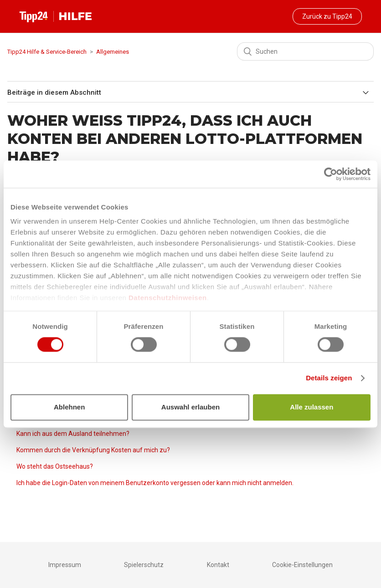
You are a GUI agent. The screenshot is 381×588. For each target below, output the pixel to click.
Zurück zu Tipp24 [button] (327, 16)
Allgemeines (113, 52)
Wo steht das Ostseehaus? (55, 466)
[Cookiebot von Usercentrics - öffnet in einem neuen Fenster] (331, 174)
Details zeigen (329, 378)
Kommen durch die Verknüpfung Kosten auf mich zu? (93, 450)
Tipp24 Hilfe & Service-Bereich (47, 52)
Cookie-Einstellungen (302, 565)
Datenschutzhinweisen (168, 298)
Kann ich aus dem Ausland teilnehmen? (73, 434)
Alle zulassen (311, 407)
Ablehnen (69, 407)
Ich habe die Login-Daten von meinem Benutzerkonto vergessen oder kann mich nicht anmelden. (155, 483)
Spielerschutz (144, 565)
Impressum (65, 565)
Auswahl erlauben (190, 407)
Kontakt (218, 565)
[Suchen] (305, 51)
